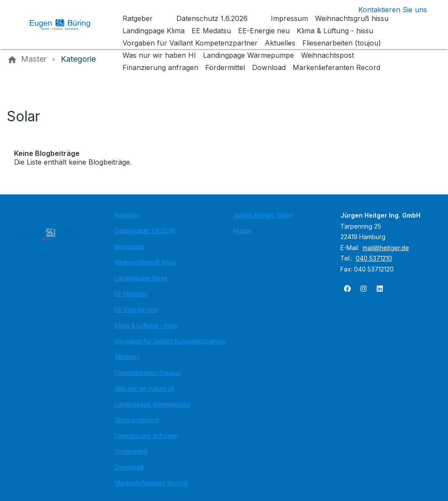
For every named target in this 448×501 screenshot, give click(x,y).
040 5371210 (374, 258)
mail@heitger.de (386, 248)
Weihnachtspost (137, 420)
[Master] (34, 59)
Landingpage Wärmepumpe (152, 404)
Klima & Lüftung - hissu (147, 325)
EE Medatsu (131, 294)
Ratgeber (127, 215)
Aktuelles (127, 357)
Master (243, 231)
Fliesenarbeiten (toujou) (148, 373)
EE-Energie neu (136, 310)
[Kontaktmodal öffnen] (386, 10)
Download (129, 467)
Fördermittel (131, 452)
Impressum (129, 247)
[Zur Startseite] (66, 25)
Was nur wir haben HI (144, 388)
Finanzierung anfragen (146, 436)
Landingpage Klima (141, 278)
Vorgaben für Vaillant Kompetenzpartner (170, 341)
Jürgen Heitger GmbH (263, 215)
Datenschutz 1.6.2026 (145, 231)
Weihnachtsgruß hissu (145, 262)
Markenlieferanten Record (151, 483)
